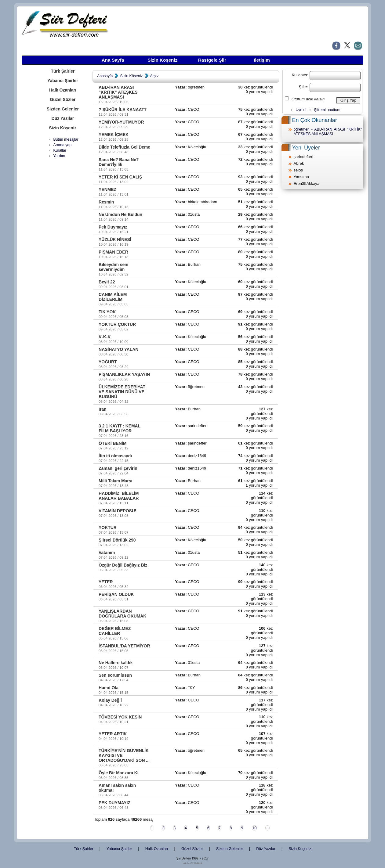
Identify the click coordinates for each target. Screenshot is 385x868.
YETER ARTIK (113, 734)
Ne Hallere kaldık (116, 663)
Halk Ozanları (63, 90)
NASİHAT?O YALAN (118, 349)
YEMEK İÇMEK (114, 135)
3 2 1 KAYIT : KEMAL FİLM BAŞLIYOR (120, 428)
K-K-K (105, 337)
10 (254, 828)
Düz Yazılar (63, 118)
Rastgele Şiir (212, 60)
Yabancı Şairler (63, 81)
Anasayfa (105, 76)
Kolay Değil (110, 700)
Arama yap (62, 145)
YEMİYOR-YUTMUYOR (121, 122)
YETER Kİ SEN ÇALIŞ (120, 177)
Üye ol (301, 110)
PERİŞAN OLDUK (116, 594)
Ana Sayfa (113, 60)
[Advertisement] (63, 255)
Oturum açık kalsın (308, 99)
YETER (106, 582)
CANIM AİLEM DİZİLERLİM (113, 297)
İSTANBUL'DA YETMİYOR (124, 646)
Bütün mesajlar (66, 139)
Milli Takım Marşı (115, 481)
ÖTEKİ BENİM (113, 443)
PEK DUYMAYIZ (114, 803)
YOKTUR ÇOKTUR (117, 324)
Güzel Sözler (63, 99)
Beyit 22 (107, 282)
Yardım (59, 156)
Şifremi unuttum (327, 110)
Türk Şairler (63, 71)
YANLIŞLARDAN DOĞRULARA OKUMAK (122, 614)
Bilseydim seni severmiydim (113, 267)
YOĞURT (108, 362)
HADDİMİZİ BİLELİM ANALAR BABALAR (119, 496)
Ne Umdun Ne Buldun (120, 214)
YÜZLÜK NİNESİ (115, 240)
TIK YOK (107, 312)
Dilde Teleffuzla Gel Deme (124, 147)
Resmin (106, 202)
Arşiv (154, 76)
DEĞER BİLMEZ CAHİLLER (115, 631)
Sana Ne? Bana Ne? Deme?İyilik (119, 162)
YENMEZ (107, 189)
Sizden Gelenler (63, 109)
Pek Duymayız (113, 227)
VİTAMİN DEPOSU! (117, 511)
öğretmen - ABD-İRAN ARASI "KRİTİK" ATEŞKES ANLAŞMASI (328, 132)
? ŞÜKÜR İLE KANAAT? (123, 110)
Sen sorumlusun (115, 675)
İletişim (262, 60)
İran (103, 409)
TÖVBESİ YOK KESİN (120, 717)
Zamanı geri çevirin (118, 468)
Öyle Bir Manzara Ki (119, 773)
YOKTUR (108, 528)
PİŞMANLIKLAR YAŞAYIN (124, 374)
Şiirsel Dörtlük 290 (117, 540)
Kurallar (60, 150)
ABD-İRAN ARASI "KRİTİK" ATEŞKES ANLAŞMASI (118, 92)
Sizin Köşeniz (162, 60)
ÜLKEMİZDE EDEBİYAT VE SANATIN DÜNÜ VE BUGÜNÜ (122, 392)
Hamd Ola (109, 688)
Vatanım (107, 553)
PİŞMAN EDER (113, 252)
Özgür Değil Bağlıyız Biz (123, 565)
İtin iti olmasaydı (115, 456)
